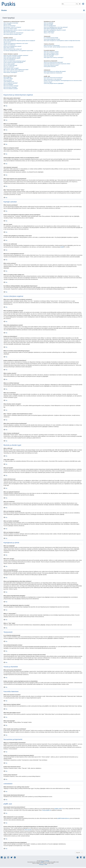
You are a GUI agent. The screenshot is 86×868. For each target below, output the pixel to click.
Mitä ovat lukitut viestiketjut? (10, 87)
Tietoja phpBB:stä (46, 810)
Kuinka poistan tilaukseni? (50, 67)
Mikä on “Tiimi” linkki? (49, 33)
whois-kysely (28, 830)
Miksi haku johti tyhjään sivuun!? (51, 55)
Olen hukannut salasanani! (10, 31)
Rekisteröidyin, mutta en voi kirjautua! (12, 27)
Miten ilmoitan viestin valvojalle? (11, 68)
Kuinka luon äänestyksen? (9, 60)
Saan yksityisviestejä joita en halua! (52, 39)
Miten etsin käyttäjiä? (49, 56)
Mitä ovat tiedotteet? (8, 84)
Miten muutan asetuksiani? (10, 39)
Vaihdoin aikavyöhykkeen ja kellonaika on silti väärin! (16, 43)
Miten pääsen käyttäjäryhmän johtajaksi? (53, 29)
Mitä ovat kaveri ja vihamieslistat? (52, 45)
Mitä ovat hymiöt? (8, 80)
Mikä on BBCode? (8, 77)
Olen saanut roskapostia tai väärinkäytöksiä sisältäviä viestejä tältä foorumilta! (62, 41)
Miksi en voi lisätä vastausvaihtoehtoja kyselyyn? (15, 61)
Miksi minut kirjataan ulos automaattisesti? (13, 33)
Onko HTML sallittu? (8, 79)
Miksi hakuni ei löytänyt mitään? (51, 53)
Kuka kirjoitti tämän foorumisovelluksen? (53, 78)
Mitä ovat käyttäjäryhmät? (50, 26)
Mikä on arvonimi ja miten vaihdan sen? (13, 49)
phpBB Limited (58, 809)
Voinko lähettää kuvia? (9, 82)
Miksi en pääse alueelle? (9, 64)
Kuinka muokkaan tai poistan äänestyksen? (13, 62)
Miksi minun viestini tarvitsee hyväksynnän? (14, 71)
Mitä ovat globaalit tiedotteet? (11, 83)
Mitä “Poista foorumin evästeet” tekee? (13, 34)
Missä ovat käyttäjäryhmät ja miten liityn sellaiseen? (56, 27)
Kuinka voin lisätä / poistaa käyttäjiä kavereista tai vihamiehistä (59, 47)
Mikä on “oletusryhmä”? (49, 31)
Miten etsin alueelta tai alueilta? (51, 52)
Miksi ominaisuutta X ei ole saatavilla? (53, 79)
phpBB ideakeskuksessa (63, 818)
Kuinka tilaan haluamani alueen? (51, 65)
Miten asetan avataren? (9, 48)
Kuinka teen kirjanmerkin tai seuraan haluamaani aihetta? (57, 64)
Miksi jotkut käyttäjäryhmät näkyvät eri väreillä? (55, 30)
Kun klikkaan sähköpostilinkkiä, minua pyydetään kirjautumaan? (18, 51)
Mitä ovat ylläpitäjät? (49, 23)
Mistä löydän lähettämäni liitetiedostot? (53, 73)
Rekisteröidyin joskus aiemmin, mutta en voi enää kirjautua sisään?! (19, 30)
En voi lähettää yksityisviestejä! (51, 38)
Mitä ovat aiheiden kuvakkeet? (11, 89)
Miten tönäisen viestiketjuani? (10, 72)
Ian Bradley (47, 861)
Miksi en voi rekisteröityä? (10, 26)
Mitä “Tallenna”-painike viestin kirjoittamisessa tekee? (16, 70)
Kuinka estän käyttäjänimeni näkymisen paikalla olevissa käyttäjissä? (19, 41)
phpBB (62, 247)
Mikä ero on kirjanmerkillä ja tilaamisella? (53, 62)
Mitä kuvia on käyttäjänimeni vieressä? (12, 46)
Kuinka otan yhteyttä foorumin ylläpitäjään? (54, 83)
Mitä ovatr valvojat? (48, 24)
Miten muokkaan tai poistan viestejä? (12, 57)
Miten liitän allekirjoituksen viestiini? (12, 58)
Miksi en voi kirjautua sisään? (10, 29)
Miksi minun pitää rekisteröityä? (11, 23)
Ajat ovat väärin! (7, 42)
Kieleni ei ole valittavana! (9, 45)
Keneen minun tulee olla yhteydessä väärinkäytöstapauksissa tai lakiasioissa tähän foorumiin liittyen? (63, 81)
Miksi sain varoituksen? (9, 67)
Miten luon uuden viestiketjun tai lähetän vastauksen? (16, 55)
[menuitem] (83, 4)
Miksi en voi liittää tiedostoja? (10, 65)
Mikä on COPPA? (7, 24)
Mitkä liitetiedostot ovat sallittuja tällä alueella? (55, 71)
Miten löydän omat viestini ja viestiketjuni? (54, 57)
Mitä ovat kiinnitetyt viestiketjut (11, 86)
